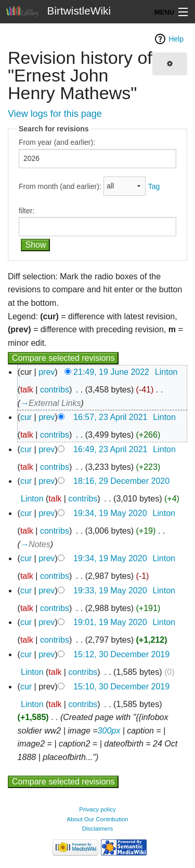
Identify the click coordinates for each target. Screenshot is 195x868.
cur (26, 417)
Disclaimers (98, 829)
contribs (55, 390)
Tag (154, 186)
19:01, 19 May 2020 (110, 622)
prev (47, 372)
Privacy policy (97, 809)
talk (27, 390)
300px (109, 731)
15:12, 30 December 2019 (121, 654)
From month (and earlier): (60, 186)
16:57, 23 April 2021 (110, 417)
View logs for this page (55, 114)
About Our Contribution (97, 819)
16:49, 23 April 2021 (110, 449)
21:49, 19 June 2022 (111, 372)
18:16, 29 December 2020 (121, 481)
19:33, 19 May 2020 (110, 591)
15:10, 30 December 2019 (121, 687)
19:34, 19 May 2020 (110, 513)
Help (176, 39)
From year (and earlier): (57, 142)
